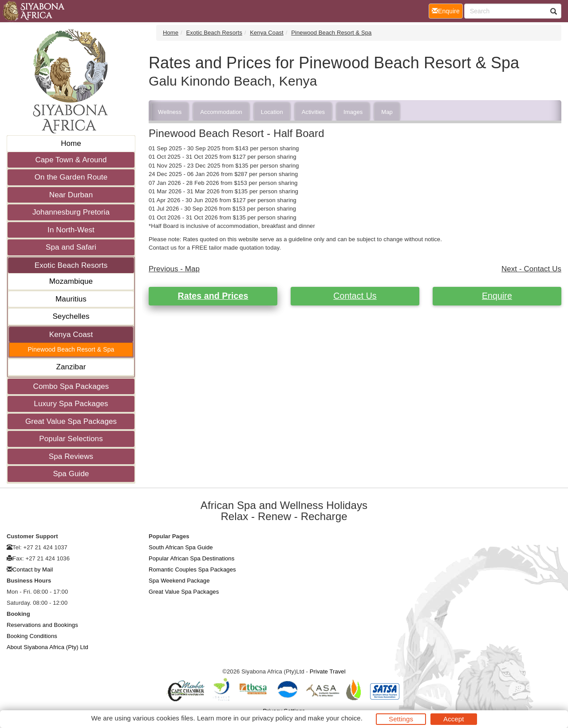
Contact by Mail (33, 569)
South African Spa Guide (181, 547)
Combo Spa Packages (71, 386)
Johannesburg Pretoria (71, 212)
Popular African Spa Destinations (191, 558)
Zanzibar (71, 367)
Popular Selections (71, 439)
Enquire (497, 296)
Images (353, 112)
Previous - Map (174, 269)
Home (71, 143)
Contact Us (355, 296)
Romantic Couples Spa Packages (192, 569)
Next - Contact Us (531, 269)
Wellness (170, 112)
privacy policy (272, 718)
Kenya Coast (71, 335)
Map (387, 112)
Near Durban (71, 195)
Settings (401, 719)
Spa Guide (71, 474)
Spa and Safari (71, 247)
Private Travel (328, 671)
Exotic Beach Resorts (71, 265)
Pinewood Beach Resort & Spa (71, 349)
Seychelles (71, 316)
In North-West (71, 230)
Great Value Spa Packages (71, 421)
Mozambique (71, 281)
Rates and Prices (213, 296)
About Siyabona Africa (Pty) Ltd (47, 647)
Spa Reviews (71, 456)
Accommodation (221, 112)
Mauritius (71, 299)
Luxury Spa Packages (71, 404)
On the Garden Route (71, 177)
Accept (454, 719)
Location (272, 112)
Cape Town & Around (71, 160)
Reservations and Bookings (42, 625)
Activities (313, 112)
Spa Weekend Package (179, 581)
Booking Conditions (32, 636)
